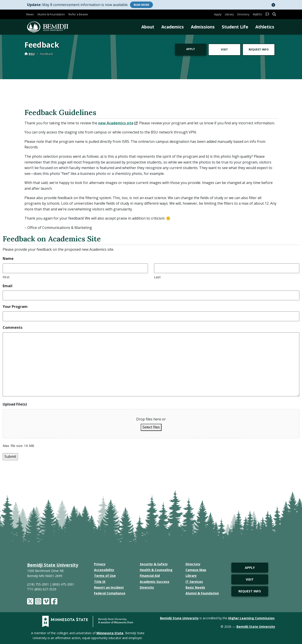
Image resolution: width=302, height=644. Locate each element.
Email (8, 286)
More (141, 5)
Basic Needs (195, 587)
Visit (224, 49)
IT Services (194, 582)
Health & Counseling (156, 570)
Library (229, 14)
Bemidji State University (53, 565)
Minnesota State (110, 633)
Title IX (100, 582)
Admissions (203, 27)
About (148, 27)
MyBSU (258, 14)
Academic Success (155, 582)
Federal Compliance (110, 593)
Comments (13, 327)
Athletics (265, 27)
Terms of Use (105, 576)
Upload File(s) (15, 404)
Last (157, 277)
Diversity (147, 587)
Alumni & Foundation (51, 14)
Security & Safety (154, 564)
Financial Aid (150, 576)
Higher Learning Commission (251, 618)
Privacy (100, 564)
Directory (243, 14)
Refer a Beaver (78, 14)
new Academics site (118, 123)
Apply (218, 14)
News (30, 14)
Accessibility (104, 570)
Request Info (259, 49)
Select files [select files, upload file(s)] (151, 427)
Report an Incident (109, 587)
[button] (273, 5)
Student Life (235, 27)
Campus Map (196, 570)
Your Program (15, 307)
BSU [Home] (30, 54)
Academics (173, 27)
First (6, 277)
